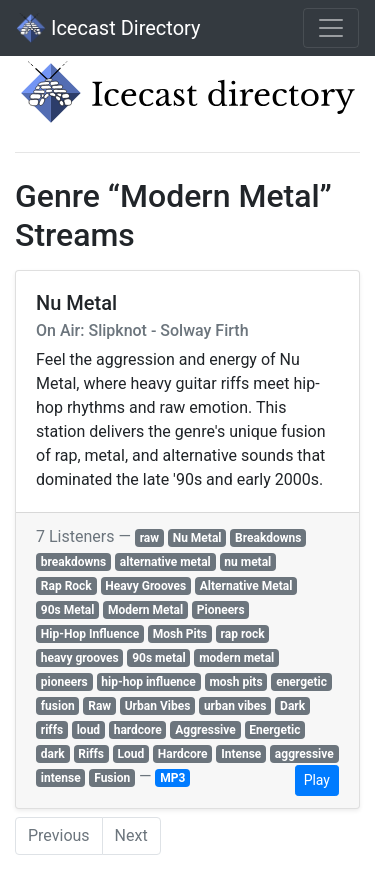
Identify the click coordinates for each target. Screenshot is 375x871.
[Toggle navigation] (331, 28)
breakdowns (73, 562)
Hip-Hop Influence (90, 634)
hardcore (138, 730)
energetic (301, 682)
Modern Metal (145, 610)
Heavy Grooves (145, 586)
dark (53, 754)
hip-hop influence (148, 682)
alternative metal (165, 562)
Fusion (112, 778)
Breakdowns (268, 538)
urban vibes (235, 706)
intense (61, 778)
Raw (99, 706)
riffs (52, 730)
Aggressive (205, 730)
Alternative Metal (246, 586)
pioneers (64, 682)
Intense (241, 754)
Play (317, 780)
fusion (58, 706)
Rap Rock (66, 586)
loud (88, 730)
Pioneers (221, 610)
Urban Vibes (158, 706)
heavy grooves (80, 658)
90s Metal (68, 610)
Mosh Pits (180, 634)
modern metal (236, 658)
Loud (131, 754)
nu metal (247, 562)
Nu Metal (197, 538)
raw (149, 538)
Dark (292, 706)
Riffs (91, 754)
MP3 (172, 778)
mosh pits (235, 682)
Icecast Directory (108, 28)
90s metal (158, 658)
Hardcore (183, 754)
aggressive (304, 754)
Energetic (274, 730)
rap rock (243, 634)
